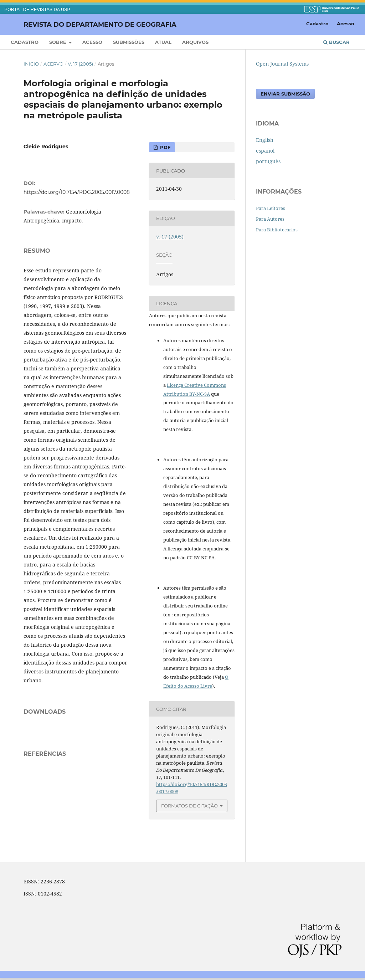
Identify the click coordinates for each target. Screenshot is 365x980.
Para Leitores (271, 208)
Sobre (58, 42)
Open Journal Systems (282, 64)
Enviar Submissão (285, 94)
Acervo (53, 64)
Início (31, 64)
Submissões (129, 42)
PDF (164, 147)
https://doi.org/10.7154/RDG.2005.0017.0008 (77, 192)
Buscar (336, 42)
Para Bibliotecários (277, 230)
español (265, 151)
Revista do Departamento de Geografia (100, 24)
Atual (163, 42)
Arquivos (195, 42)
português (268, 161)
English (265, 140)
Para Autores (270, 219)
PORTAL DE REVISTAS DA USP (37, 10)
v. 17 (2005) (80, 64)
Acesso (92, 42)
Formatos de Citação (189, 806)
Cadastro (25, 42)
